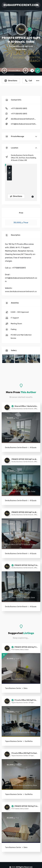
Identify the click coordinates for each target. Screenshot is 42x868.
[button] (9, 168)
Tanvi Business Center (13, 688)
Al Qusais (33, 448)
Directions (17, 196)
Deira (25, 688)
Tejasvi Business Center (14, 741)
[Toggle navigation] (4, 5)
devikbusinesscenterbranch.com (24, 119)
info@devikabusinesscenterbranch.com (24, 124)
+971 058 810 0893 (19, 108)
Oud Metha (28, 741)
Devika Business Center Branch (16, 448)
